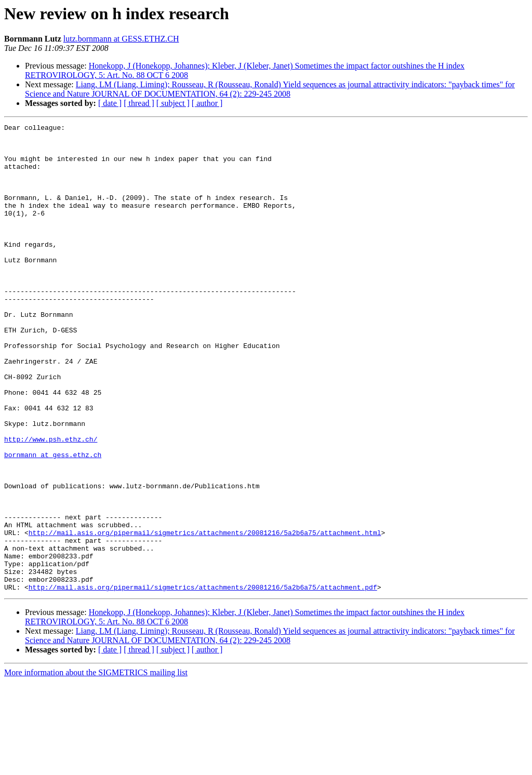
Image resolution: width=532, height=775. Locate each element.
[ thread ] (139, 103)
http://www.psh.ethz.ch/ (51, 503)
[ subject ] (173, 103)
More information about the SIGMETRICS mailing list (96, 766)
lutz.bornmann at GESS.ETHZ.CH (121, 39)
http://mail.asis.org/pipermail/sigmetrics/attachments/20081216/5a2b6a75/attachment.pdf (203, 680)
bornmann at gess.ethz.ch (53, 522)
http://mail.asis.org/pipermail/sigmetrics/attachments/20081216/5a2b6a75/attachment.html (205, 615)
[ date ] (110, 103)
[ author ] (207, 103)
